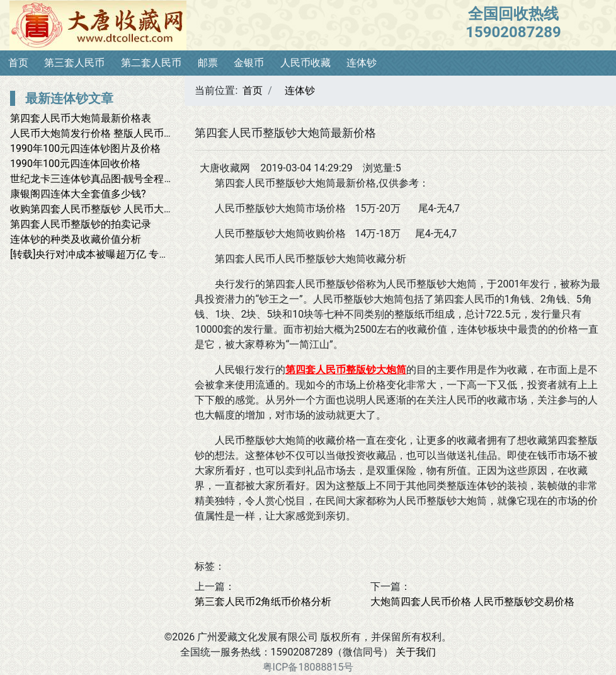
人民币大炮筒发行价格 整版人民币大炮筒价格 (112, 133)
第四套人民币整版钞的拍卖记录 (81, 224)
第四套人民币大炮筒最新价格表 (81, 118)
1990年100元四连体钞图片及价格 (85, 148)
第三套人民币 (74, 63)
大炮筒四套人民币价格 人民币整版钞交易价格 (472, 602)
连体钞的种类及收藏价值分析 (76, 239)
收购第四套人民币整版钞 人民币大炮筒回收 (107, 209)
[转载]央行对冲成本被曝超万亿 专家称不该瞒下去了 (125, 254)
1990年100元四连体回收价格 (75, 164)
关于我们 (416, 652)
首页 (18, 63)
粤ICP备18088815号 (308, 667)
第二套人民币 (151, 63)
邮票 (208, 63)
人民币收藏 (305, 63)
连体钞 (362, 63)
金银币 (249, 63)
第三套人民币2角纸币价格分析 (263, 602)
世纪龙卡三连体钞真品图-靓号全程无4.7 (99, 179)
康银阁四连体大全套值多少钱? (78, 194)
